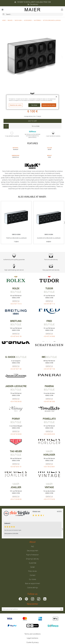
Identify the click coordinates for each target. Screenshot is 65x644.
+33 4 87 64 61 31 (16, 467)
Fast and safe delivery (51, 257)
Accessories (28, 20)
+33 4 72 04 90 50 (16, 499)
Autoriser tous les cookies (49, 105)
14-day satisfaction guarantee (12, 134)
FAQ (32, 546)
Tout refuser (34, 105)
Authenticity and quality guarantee (14, 257)
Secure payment (32, 551)
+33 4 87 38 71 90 (49, 369)
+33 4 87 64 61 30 (16, 336)
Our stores (33, 579)
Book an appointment (33, 583)
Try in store (36, 126)
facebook (20, 599)
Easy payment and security (51, 267)
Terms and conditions (32, 634)
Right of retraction (32, 555)
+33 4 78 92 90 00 (16, 402)
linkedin (45, 599)
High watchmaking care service (14, 267)
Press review (33, 571)
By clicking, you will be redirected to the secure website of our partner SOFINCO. (33, 134)
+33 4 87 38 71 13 (49, 304)
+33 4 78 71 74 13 (16, 304)
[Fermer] (56, 97)
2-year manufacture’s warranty (53, 134)
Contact (33, 575)
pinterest (26, 599)
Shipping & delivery (32, 559)
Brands (10, 20)
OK (61, 609)
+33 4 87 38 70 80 (49, 402)
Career (32, 567)
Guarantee (33, 563)
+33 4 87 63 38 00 (16, 434)
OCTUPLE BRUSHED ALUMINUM (52, 20)
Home (4, 20)
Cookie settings (33, 588)
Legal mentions (32, 638)
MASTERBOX (37, 20)
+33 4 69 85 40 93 (49, 434)
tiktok (39, 599)
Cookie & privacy (32, 642)
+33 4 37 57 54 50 (49, 499)
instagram (33, 599)
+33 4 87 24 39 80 (49, 336)
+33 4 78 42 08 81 (49, 467)
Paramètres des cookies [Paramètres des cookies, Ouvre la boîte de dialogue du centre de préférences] (16, 105)
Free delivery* (33, 4)
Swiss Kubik (18, 20)
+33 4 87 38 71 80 (16, 369)
